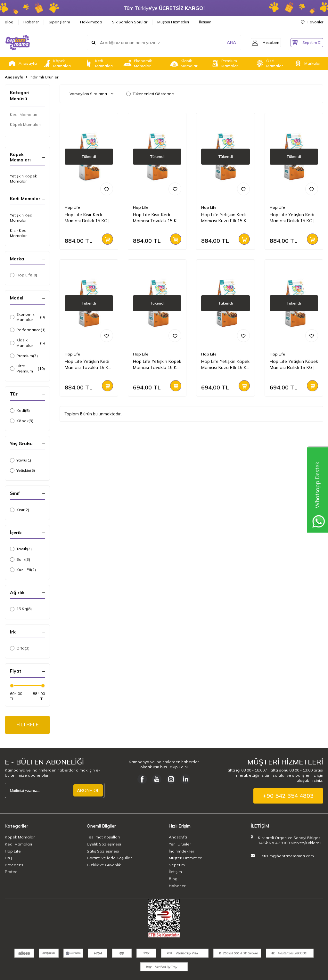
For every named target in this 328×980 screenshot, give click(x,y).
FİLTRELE (27, 725)
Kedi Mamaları (98, 63)
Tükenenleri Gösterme (150, 94)
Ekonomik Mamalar (137, 63)
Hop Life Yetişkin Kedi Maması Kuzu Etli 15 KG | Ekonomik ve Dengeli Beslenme (225, 218)
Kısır (20, 510)
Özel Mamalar (269, 63)
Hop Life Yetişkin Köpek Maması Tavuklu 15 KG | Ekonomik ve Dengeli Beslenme (157, 364)
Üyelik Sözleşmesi (104, 845)
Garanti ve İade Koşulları (110, 859)
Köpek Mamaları (56, 63)
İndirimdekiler (181, 852)
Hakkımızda (91, 22)
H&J (8, 859)
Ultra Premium (27, 368)
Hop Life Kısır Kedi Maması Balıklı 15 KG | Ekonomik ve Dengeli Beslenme (87, 218)
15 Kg (21, 609)
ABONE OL (88, 791)
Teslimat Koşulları (103, 838)
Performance (27, 330)
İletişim (205, 22)
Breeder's (14, 866)
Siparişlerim (59, 22)
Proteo (11, 873)
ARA (223, 43)
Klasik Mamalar (183, 63)
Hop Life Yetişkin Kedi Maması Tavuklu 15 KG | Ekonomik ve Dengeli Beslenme (88, 364)
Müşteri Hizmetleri (173, 22)
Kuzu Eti (23, 570)
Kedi (20, 411)
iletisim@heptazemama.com (287, 857)
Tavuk (21, 549)
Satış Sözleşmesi (103, 852)
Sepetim (177, 866)
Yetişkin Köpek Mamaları (23, 179)
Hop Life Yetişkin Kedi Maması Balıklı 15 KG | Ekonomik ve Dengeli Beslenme (292, 218)
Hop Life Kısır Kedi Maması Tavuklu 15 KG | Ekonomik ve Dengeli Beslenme (156, 218)
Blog (9, 22)
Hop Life (24, 275)
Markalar (307, 63)
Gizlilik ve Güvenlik (104, 866)
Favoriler (312, 22)
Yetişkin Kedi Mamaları (22, 218)
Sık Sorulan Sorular (130, 22)
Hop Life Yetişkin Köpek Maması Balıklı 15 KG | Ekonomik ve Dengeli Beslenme (294, 364)
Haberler (31, 22)
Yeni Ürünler (180, 845)
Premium (24, 356)
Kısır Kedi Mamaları (19, 233)
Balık (20, 559)
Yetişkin (22, 470)
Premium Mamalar (224, 63)
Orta (20, 648)
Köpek (22, 421)
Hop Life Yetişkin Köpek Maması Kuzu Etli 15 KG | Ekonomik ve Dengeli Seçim (225, 364)
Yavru (20, 460)
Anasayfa (22, 63)
